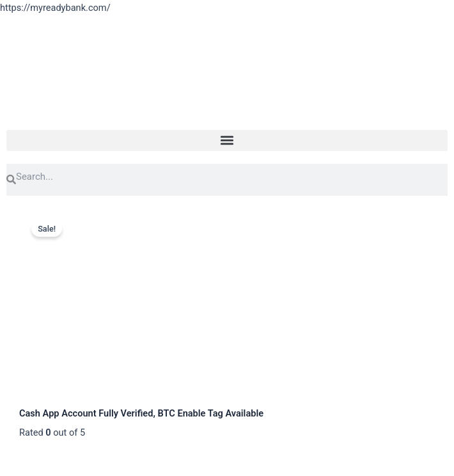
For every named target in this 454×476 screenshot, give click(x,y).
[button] (227, 140)
